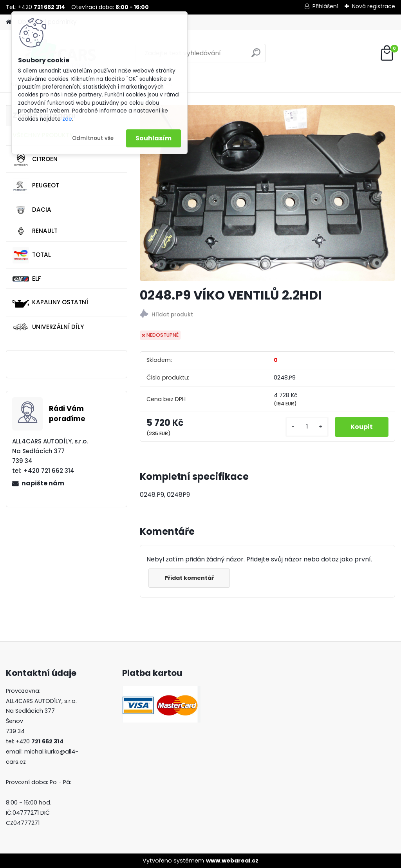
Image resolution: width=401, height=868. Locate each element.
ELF (27, 279)
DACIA (32, 210)
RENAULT (35, 231)
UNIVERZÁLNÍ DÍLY (48, 327)
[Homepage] (9, 22)
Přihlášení (325, 6)
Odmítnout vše (93, 138)
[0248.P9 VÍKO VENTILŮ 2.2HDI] (267, 193)
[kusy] (307, 427)
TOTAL (32, 255)
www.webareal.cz (232, 861)
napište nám (43, 483)
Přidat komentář (189, 578)
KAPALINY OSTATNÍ (50, 303)
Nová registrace (374, 6)
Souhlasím (154, 138)
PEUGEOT (36, 186)
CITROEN (35, 159)
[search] (256, 56)
